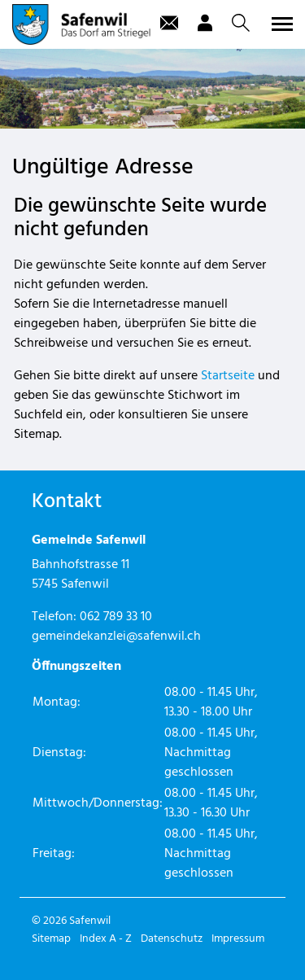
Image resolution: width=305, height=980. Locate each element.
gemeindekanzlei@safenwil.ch (116, 637)
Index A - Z (106, 939)
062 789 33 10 (116, 617)
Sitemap (51, 939)
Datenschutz (172, 939)
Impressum (238, 939)
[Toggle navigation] (280, 24)
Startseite (228, 376)
